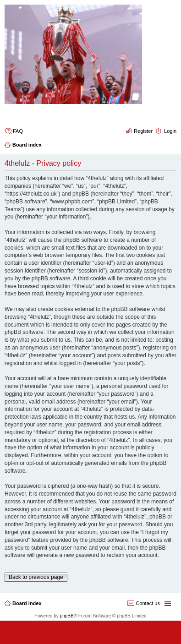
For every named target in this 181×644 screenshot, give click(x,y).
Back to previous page (36, 577)
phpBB (67, 616)
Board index (27, 603)
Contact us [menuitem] (148, 603)
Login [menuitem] (170, 131)
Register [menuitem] (143, 131)
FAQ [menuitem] (18, 131)
